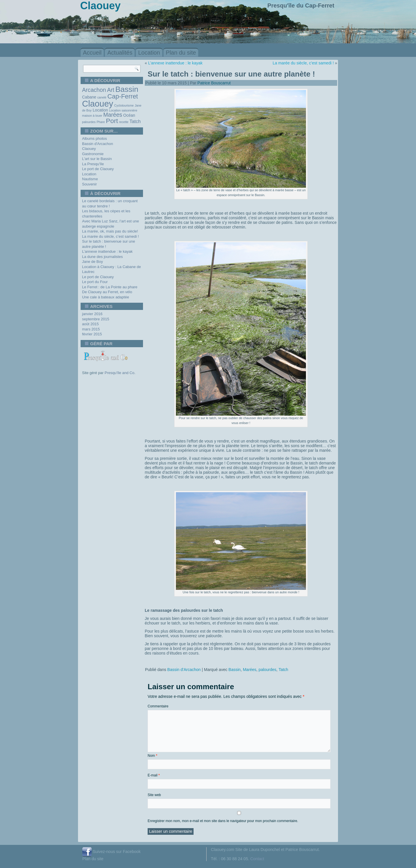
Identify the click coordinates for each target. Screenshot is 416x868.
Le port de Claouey (98, 169)
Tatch (283, 670)
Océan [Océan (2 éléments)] (129, 115)
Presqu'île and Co (119, 373)
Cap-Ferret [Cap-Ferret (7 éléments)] (123, 96)
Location (149, 53)
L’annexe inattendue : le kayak (107, 251)
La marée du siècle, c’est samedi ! (110, 236)
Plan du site (181, 53)
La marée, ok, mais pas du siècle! (110, 231)
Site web (154, 795)
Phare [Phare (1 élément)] (101, 122)
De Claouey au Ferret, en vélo (107, 292)
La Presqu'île (93, 164)
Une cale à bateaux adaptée (106, 297)
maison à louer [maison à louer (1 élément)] (92, 116)
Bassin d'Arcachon (97, 144)
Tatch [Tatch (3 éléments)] (135, 121)
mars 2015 (91, 329)
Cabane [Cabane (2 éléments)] (89, 97)
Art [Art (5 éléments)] (110, 90)
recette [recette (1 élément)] (124, 122)
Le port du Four (95, 282)
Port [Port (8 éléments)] (112, 121)
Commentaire (158, 706)
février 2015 (92, 334)
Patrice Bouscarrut (214, 83)
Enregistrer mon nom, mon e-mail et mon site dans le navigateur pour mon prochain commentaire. (223, 821)
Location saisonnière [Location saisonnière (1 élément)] (123, 110)
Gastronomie (93, 154)
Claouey (89, 149)
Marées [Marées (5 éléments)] (113, 115)
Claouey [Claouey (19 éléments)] (98, 104)
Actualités (120, 53)
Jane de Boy (92, 262)
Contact (257, 859)
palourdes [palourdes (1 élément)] (89, 122)
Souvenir (89, 184)
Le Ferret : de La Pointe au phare (110, 287)
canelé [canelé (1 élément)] (102, 97)
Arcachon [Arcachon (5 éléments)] (94, 90)
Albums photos (94, 139)
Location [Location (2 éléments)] (100, 110)
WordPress (186, 864)
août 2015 (90, 324)
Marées (250, 670)
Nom (152, 756)
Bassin (235, 670)
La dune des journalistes (102, 257)
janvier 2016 (92, 314)
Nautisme (90, 179)
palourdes (268, 670)
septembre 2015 (96, 319)
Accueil (92, 53)
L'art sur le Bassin (97, 159)
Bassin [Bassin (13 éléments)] (127, 89)
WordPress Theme (212, 864)
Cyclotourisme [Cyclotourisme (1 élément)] (124, 105)
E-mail (154, 775)
